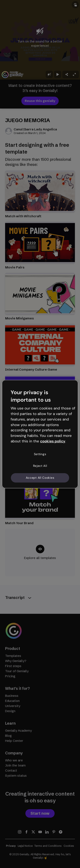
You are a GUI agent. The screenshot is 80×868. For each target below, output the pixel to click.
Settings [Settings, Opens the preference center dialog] (40, 454)
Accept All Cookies (40, 478)
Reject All (40, 466)
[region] (40, 434)
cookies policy (53, 441)
